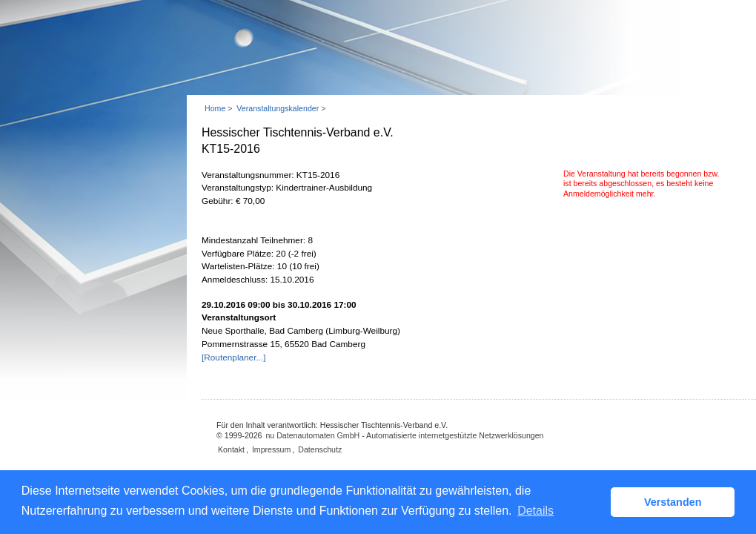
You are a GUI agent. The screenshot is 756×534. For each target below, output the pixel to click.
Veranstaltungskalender (278, 108)
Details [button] (535, 511)
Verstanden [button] (673, 502)
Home (215, 108)
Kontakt (231, 449)
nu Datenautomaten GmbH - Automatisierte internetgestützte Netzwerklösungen (404, 435)
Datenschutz (320, 449)
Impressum (271, 449)
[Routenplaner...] (234, 357)
